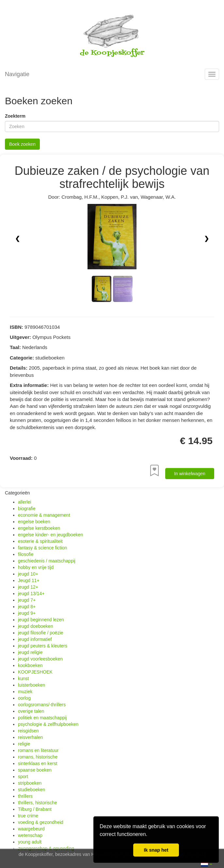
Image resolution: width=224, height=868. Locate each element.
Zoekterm (15, 116)
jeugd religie (30, 652)
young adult (30, 842)
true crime (28, 816)
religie (24, 744)
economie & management (44, 515)
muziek (25, 692)
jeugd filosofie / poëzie (41, 633)
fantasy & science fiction (42, 548)
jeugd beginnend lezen (41, 620)
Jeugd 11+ (29, 580)
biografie (27, 509)
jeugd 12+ (28, 587)
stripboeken (30, 783)
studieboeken (32, 790)
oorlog (24, 698)
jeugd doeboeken (35, 626)
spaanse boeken (35, 770)
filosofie (26, 554)
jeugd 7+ (27, 600)
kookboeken (30, 665)
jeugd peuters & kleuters (43, 646)
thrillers (25, 796)
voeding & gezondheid (41, 822)
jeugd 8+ (27, 607)
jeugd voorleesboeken (40, 659)
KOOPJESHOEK (35, 672)
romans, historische (38, 757)
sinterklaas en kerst (38, 763)
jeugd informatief (35, 639)
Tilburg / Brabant (35, 809)
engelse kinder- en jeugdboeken (50, 535)
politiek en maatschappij (42, 718)
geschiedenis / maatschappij (47, 561)
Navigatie (17, 74)
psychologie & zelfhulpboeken (48, 724)
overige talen (31, 711)
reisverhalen (30, 737)
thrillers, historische (38, 803)
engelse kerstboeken (39, 528)
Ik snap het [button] (156, 850)
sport (23, 776)
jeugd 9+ (27, 613)
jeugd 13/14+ (31, 593)
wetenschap (30, 835)
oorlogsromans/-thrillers (42, 705)
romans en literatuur (38, 750)
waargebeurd (31, 829)
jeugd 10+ (28, 574)
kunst (23, 678)
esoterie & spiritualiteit (40, 541)
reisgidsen (28, 731)
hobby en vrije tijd (36, 567)
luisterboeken (32, 685)
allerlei (24, 502)
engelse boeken (34, 522)
